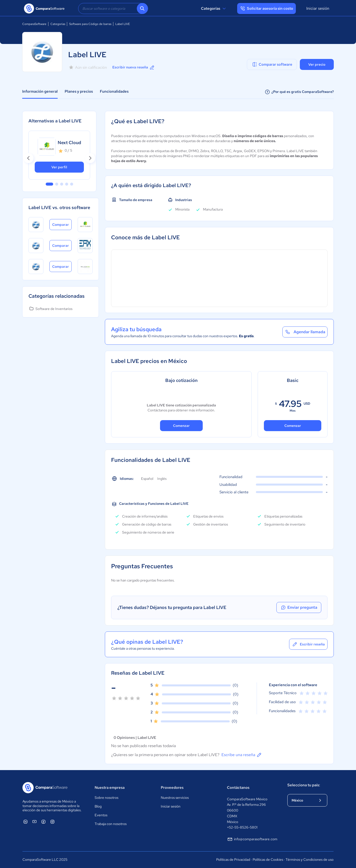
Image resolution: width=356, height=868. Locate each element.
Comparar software (272, 64)
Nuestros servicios (175, 798)
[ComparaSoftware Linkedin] (25, 822)
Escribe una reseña (242, 755)
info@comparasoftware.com (252, 839)
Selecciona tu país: (304, 785)
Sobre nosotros (106, 798)
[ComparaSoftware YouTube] (34, 822)
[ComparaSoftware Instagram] (52, 822)
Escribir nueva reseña (134, 67)
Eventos (101, 815)
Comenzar (181, 426)
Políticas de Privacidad (233, 860)
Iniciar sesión (318, 8)
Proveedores (172, 788)
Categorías (214, 8)
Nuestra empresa (110, 788)
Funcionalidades (114, 91)
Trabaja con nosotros (111, 824)
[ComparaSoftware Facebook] (43, 822)
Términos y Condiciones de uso (310, 860)
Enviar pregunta (299, 607)
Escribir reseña (308, 644)
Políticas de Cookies (268, 860)
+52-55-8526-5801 (242, 827)
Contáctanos (238, 788)
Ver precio (317, 64)
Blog (98, 806)
